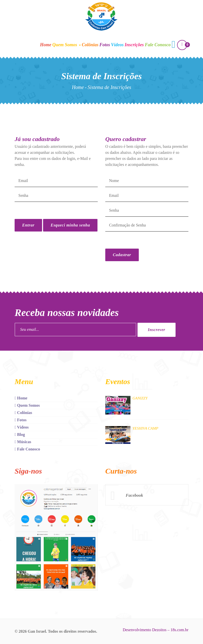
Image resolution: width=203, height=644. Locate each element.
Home (46, 45)
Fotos (105, 45)
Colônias (90, 45)
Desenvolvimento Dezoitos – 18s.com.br (156, 630)
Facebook (134, 495)
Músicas (23, 442)
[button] (173, 45)
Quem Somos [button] (67, 45)
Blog (20, 434)
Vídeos (117, 45)
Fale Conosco (158, 45)
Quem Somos (27, 405)
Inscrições (134, 45)
